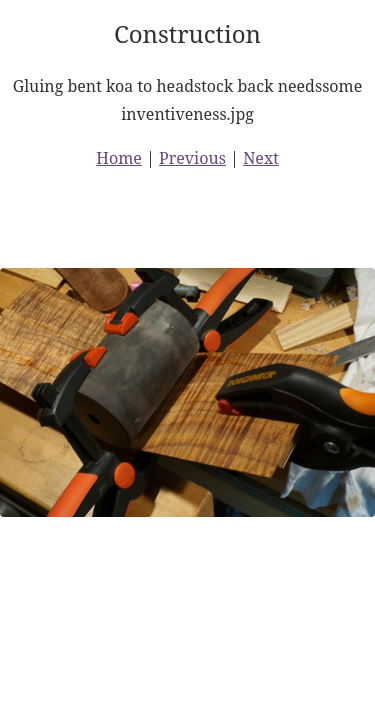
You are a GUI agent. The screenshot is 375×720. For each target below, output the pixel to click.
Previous (192, 158)
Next (261, 158)
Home (119, 158)
